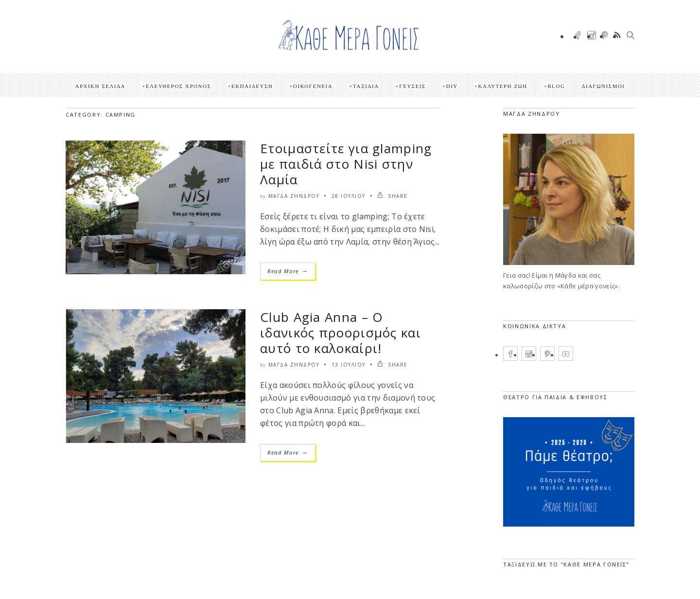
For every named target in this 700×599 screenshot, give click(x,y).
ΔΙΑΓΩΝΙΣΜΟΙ (603, 86)
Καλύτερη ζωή (503, 86)
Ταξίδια (366, 86)
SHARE (393, 196)
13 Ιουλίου (349, 365)
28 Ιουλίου (349, 196)
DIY (452, 86)
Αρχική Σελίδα (100, 86)
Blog (556, 86)
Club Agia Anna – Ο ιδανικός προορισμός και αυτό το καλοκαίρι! (341, 333)
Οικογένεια (313, 86)
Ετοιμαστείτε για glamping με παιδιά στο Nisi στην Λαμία (346, 164)
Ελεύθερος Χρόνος (179, 86)
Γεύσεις (412, 86)
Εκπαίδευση (252, 86)
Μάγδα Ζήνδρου (294, 196)
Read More (288, 271)
